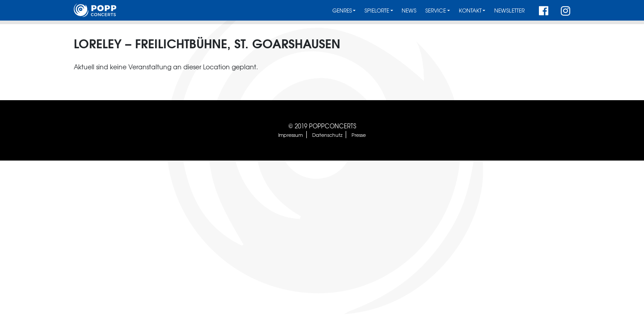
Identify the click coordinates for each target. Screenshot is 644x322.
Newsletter (509, 11)
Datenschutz (327, 135)
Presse (359, 135)
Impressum (290, 135)
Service (436, 11)
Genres (342, 11)
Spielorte (377, 11)
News (409, 11)
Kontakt (470, 11)
